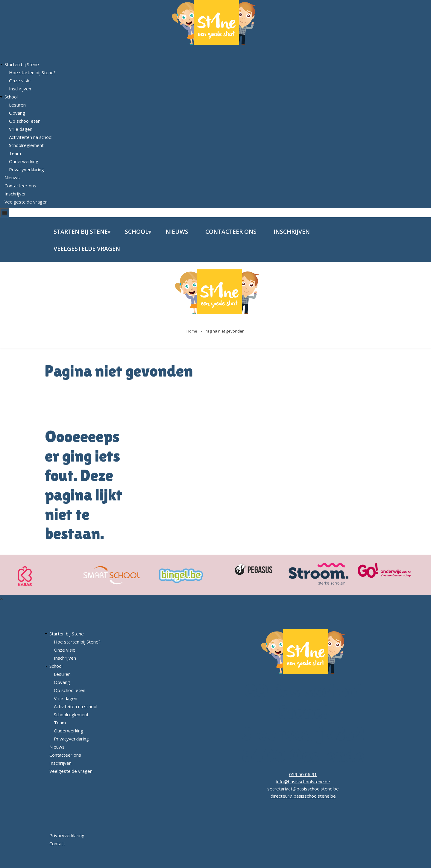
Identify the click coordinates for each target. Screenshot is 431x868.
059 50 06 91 (303, 774)
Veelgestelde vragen (26, 202)
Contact (57, 843)
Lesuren (17, 105)
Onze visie (20, 81)
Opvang (17, 113)
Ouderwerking (24, 161)
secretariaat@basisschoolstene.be (303, 789)
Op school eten (25, 121)
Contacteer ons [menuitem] (231, 232)
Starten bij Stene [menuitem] (78, 234)
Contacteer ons (20, 186)
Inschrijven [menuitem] (292, 232)
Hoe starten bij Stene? (32, 72)
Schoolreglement (26, 145)
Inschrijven (20, 89)
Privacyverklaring (26, 169)
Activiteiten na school (31, 137)
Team (15, 153)
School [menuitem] (134, 234)
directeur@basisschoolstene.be (303, 796)
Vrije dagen (21, 129)
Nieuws (12, 177)
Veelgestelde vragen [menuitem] (87, 249)
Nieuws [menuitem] (177, 232)
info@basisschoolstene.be (303, 781)
